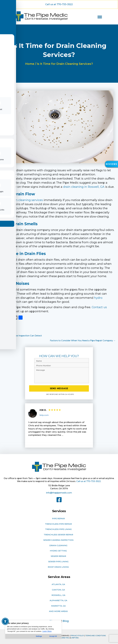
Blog (66, 621)
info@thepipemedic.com (59, 493)
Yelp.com (44, 415)
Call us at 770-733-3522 (88, 481)
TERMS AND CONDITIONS (95, 636)
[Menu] (100, 17)
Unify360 (75, 638)
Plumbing (8, 329)
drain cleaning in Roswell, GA (84, 187)
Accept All (53, 636)
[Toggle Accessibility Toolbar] (5, 621)
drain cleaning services (27, 200)
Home (30, 64)
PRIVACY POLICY (77, 636)
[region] (33, 630)
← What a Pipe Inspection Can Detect (22, 336)
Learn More (47, 631)
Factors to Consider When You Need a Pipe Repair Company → (83, 341)
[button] (111, 165)
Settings (39, 636)
